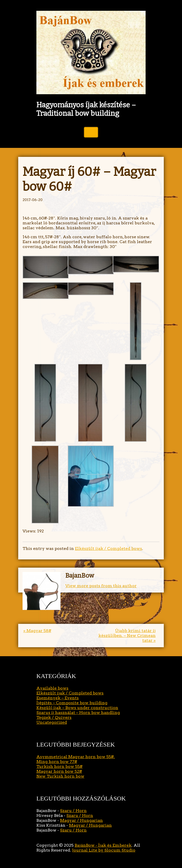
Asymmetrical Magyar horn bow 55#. (76, 757)
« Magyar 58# (37, 631)
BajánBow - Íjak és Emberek (103, 845)
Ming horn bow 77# (57, 762)
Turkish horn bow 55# (59, 766)
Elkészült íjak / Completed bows (108, 549)
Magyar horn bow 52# (59, 771)
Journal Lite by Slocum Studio (104, 850)
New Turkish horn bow (60, 776)
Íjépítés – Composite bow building (72, 703)
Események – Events (58, 698)
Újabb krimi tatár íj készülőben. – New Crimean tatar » (127, 636)
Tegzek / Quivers (54, 717)
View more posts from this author (101, 586)
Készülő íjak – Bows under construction (77, 708)
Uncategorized (52, 722)
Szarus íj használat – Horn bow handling (78, 713)
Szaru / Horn (73, 811)
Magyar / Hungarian (81, 820)
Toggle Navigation (91, 132)
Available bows (52, 688)
